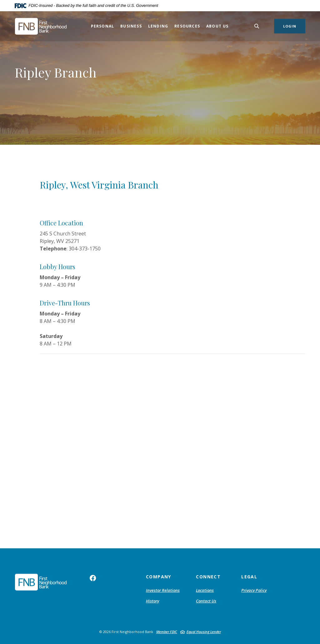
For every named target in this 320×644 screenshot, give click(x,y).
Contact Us (206, 601)
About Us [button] (217, 26)
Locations (205, 590)
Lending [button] (158, 26)
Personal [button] (103, 26)
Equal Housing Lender (204, 632)
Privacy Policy (254, 590)
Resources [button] (187, 26)
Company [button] (159, 577)
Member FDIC (167, 632)
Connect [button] (208, 577)
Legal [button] (249, 577)
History (152, 601)
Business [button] (131, 26)
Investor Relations (163, 590)
